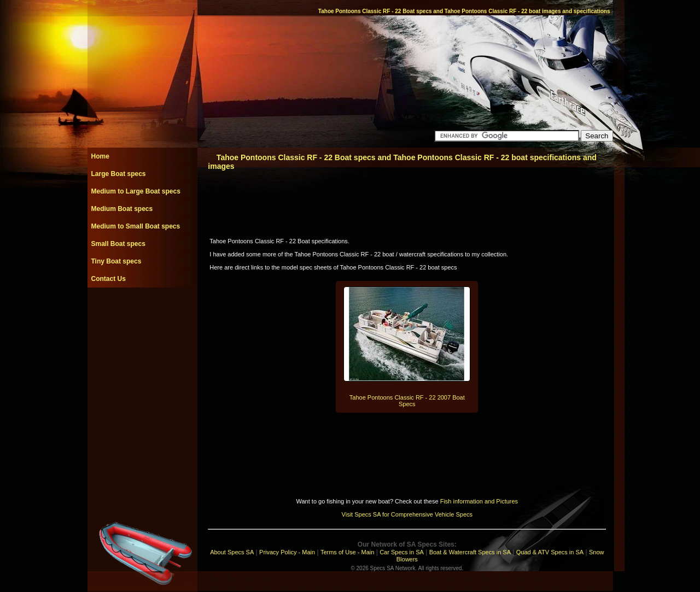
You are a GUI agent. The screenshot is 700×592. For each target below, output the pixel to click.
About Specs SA (232, 552)
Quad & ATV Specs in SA (550, 552)
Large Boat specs (119, 174)
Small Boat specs (118, 244)
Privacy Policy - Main (287, 552)
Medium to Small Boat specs (136, 226)
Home (100, 156)
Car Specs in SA (402, 552)
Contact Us (109, 279)
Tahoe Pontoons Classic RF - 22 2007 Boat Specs (407, 401)
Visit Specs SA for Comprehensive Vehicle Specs (407, 514)
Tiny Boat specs (116, 261)
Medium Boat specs (122, 209)
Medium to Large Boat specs (136, 191)
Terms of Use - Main (347, 552)
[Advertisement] (142, 312)
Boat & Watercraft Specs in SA (470, 552)
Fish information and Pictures (479, 501)
